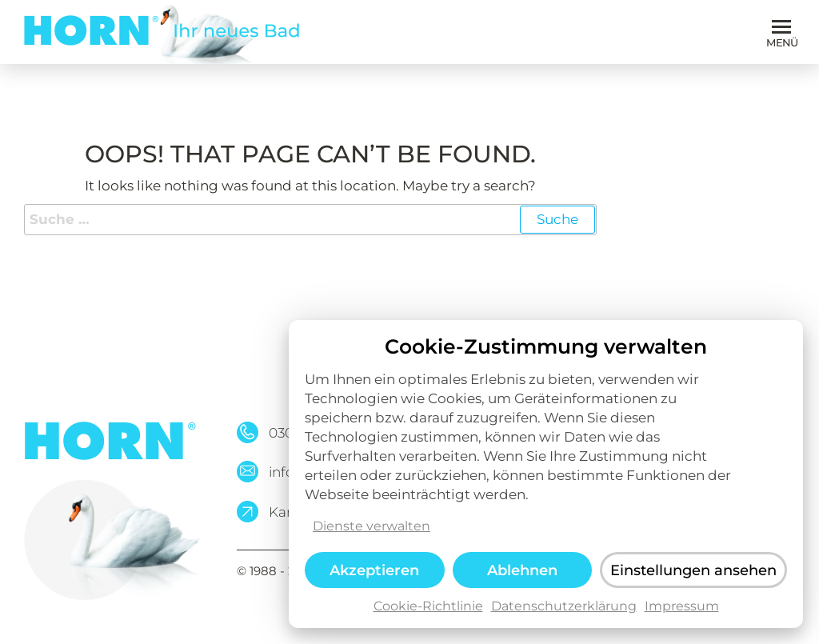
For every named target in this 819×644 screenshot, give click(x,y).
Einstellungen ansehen (693, 578)
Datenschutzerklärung (564, 614)
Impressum (682, 614)
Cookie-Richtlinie (428, 614)
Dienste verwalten (372, 534)
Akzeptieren (374, 578)
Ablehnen (522, 578)
